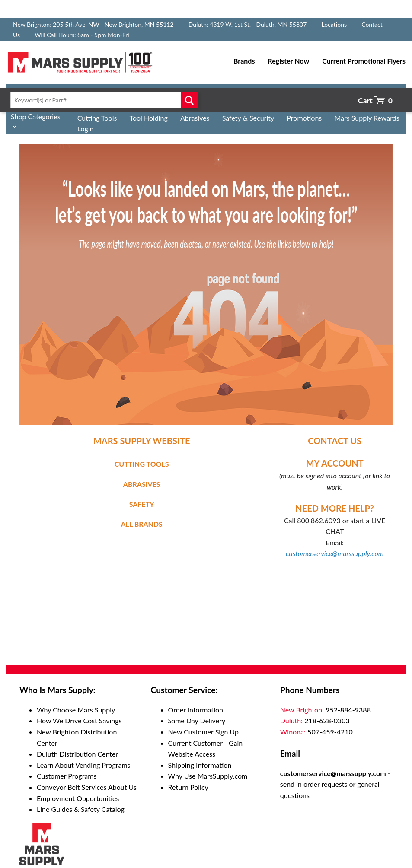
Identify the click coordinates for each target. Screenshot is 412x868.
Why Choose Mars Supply (76, 710)
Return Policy (188, 787)
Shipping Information (200, 765)
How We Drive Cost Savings (79, 720)
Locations (334, 24)
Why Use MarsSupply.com (208, 776)
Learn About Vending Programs (84, 765)
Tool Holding (148, 118)
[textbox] (102, 100)
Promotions (304, 118)
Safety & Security (248, 118)
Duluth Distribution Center (77, 754)
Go (189, 100)
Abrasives (195, 118)
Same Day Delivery (197, 720)
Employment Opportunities (78, 798)
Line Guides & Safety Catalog (81, 809)
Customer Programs (67, 776)
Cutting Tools (97, 118)
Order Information (196, 710)
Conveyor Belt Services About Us (87, 787)
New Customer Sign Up (203, 732)
